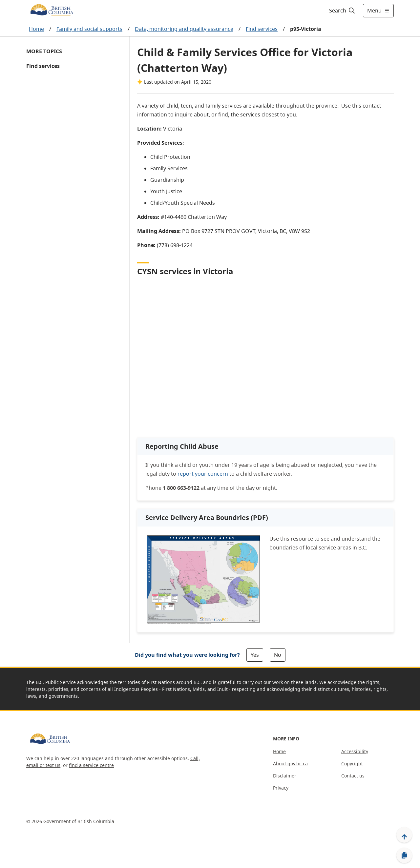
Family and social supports (89, 29)
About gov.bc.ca (290, 764)
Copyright (352, 764)
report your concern (203, 474)
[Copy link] (404, 856)
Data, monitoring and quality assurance (184, 29)
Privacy (281, 788)
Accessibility (355, 751)
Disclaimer (285, 776)
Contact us (353, 776)
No (278, 655)
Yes (255, 655)
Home (36, 29)
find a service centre (91, 765)
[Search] (342, 10)
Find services (262, 29)
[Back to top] (404, 835)
